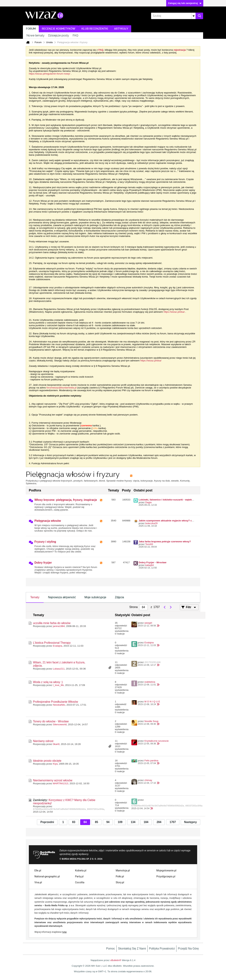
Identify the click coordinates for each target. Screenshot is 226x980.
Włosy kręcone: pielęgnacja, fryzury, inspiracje (66, 500)
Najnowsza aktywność (62, 597)
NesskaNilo (59, 705)
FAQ (75, 35)
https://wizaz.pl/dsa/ (174, 312)
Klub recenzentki (95, 29)
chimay (148, 780)
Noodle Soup (151, 721)
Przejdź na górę (188, 949)
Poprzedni (47, 822)
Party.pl (79, 876)
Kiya (55, 764)
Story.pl (120, 882)
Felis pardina (151, 761)
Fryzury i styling (45, 542)
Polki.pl (120, 876)
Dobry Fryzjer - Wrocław (152, 562)
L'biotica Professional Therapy (52, 643)
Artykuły (121, 29)
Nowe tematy (36, 35)
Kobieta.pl (81, 870)
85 (97, 822)
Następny (190, 822)
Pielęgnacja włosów (48, 521)
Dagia (148, 502)
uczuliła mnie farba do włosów (52, 623)
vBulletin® (116, 960)
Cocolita (80, 882)
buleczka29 (151, 523)
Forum (31, 29)
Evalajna (58, 646)
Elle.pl (38, 870)
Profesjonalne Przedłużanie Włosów (56, 702)
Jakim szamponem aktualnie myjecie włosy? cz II (167, 521)
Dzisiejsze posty (59, 35)
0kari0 (56, 744)
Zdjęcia (119, 597)
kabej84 (149, 565)
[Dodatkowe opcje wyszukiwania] (193, 16)
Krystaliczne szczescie (156, 741)
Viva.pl (38, 882)
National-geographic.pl (47, 876)
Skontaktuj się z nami (132, 949)
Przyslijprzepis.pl (166, 876)
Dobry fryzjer (43, 563)
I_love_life (58, 685)
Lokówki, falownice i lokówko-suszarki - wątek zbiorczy (170, 500)
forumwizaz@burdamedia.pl (62, 388)
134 (133, 822)
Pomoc (111, 949)
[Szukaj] (173, 16)
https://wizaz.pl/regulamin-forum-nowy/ (49, 74)
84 (85, 822)
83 (74, 822)
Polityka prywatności (162, 949)
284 (159, 822)
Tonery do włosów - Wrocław (51, 721)
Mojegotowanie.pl (166, 870)
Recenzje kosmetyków (59, 29)
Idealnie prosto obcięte (47, 761)
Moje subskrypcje (95, 597)
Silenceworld (60, 724)
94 (108, 822)
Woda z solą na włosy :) (48, 682)
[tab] (35, 598)
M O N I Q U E (152, 702)
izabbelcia (150, 682)
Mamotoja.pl (123, 870)
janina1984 (59, 626)
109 (120, 822)
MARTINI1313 (61, 783)
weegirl (148, 623)
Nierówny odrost (43, 741)
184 (146, 822)
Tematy (35, 597)
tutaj (64, 932)
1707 (173, 822)
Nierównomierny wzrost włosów (53, 780)
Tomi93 (149, 544)
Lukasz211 (59, 669)
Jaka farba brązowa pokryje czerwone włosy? (165, 542)
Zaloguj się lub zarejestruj (185, 3)
